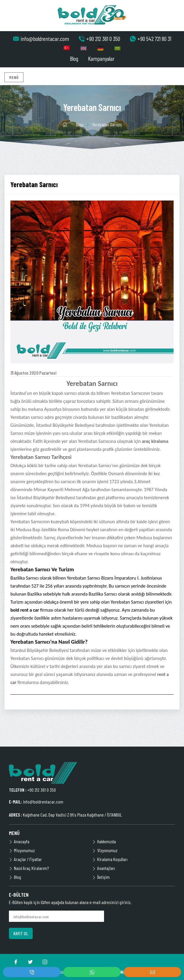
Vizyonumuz (105, 850)
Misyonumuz (22, 850)
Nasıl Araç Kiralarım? (29, 868)
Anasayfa (19, 841)
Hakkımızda (104, 841)
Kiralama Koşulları (110, 859)
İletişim (101, 877)
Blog (74, 58)
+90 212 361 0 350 (99, 39)
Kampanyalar (101, 58)
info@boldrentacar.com (41, 39)
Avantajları (104, 868)
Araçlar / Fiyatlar (25, 859)
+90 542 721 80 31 (151, 39)
